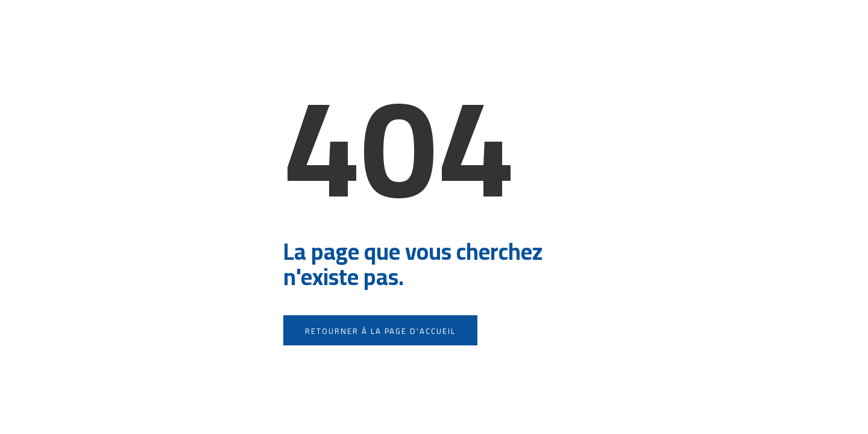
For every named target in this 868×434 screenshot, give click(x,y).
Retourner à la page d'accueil (380, 331)
